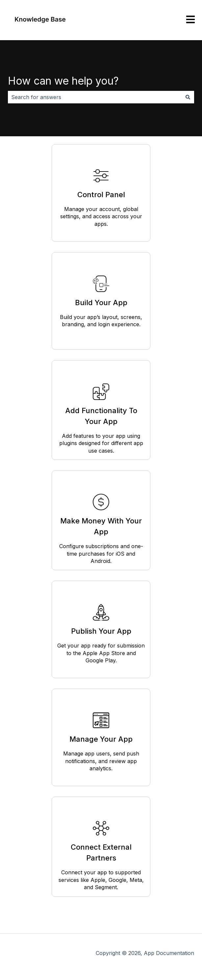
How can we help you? (63, 81)
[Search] (188, 97)
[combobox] (95, 97)
